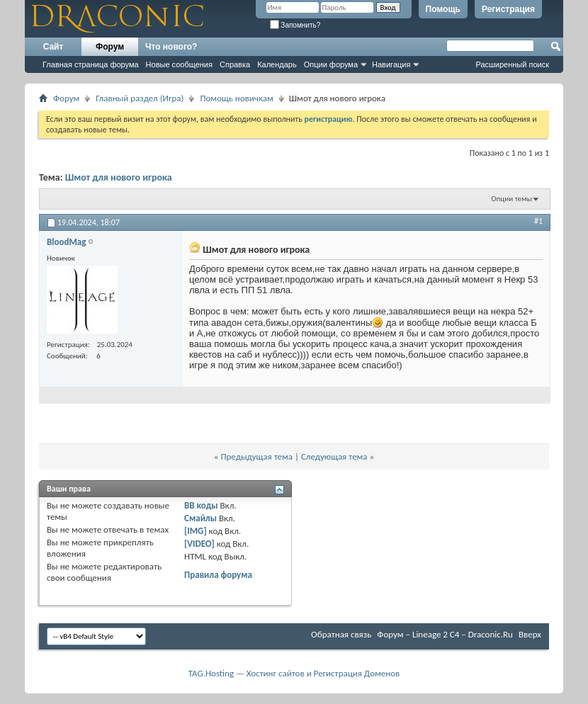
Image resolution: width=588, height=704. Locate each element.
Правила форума (218, 575)
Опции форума (331, 64)
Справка (235, 64)
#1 (538, 221)
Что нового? (171, 47)
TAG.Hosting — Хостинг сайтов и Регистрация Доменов (294, 673)
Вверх (530, 634)
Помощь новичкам (236, 98)
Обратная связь (341, 634)
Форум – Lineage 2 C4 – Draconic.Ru (445, 634)
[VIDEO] (199, 544)
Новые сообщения (179, 64)
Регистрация (508, 9)
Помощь (443, 9)
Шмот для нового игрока (119, 177)
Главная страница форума (91, 64)
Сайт (53, 47)
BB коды (201, 505)
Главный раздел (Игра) (140, 98)
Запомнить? (295, 25)
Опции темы (511, 199)
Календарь (277, 64)
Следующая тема (334, 456)
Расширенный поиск (512, 64)
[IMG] (196, 531)
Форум (110, 47)
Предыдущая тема (256, 456)
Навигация (391, 64)
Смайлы (200, 518)
